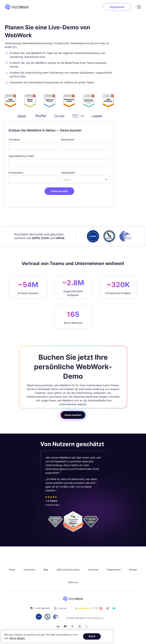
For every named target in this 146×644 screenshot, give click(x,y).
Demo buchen (73, 415)
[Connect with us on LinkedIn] (57, 627)
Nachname (67, 140)
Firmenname (16, 173)
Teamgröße (68, 173)
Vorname (14, 140)
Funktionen (29, 570)
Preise (12, 570)
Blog (46, 570)
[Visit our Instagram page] (79, 627)
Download (93, 570)
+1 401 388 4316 (42, 608)
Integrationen (114, 570)
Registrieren (117, 7)
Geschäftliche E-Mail (21, 156)
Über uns (73, 582)
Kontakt (133, 570)
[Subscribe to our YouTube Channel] (64, 627)
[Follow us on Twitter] (86, 627)
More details (17, 638)
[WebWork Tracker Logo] (19, 7)
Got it (92, 636)
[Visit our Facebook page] (71, 627)
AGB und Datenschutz (68, 570)
